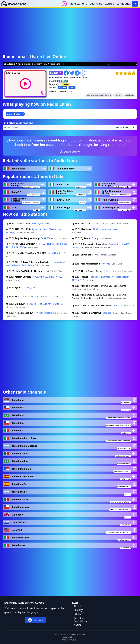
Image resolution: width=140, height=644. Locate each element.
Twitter (118, 95)
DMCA (78, 625)
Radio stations (78, 4)
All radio (10, 64)
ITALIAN (66, 84)
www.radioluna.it (103, 95)
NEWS (72, 88)
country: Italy (41, 64)
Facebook (129, 95)
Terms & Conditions (80, 619)
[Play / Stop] (64, 4)
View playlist (15, 114)
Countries (96, 4)
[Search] (135, 4)
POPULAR (62, 88)
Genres (109, 4)
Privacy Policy (78, 612)
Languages (124, 4)
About (77, 606)
